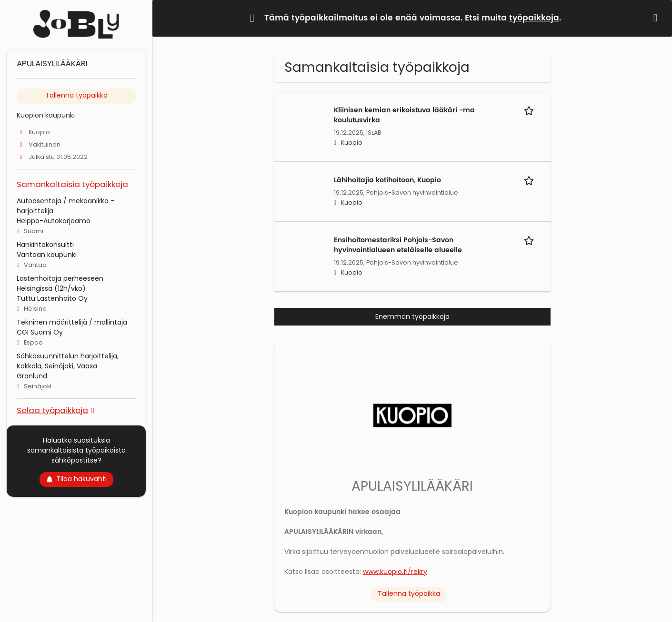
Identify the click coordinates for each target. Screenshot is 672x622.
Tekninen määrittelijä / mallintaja (72, 322)
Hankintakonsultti (45, 245)
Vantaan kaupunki (47, 255)
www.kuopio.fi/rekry (395, 572)
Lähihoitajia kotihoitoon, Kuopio (387, 180)
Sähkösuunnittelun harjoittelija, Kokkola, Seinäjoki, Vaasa (68, 361)
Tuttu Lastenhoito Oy (52, 298)
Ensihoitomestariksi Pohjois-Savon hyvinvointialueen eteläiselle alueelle (398, 245)
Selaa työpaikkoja (52, 410)
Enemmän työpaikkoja (412, 316)
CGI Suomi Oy (40, 332)
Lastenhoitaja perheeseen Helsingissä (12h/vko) (60, 283)
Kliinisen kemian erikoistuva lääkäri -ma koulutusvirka (404, 115)
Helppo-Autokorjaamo (54, 221)
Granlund (32, 376)
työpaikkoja (534, 18)
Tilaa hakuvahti (76, 479)
